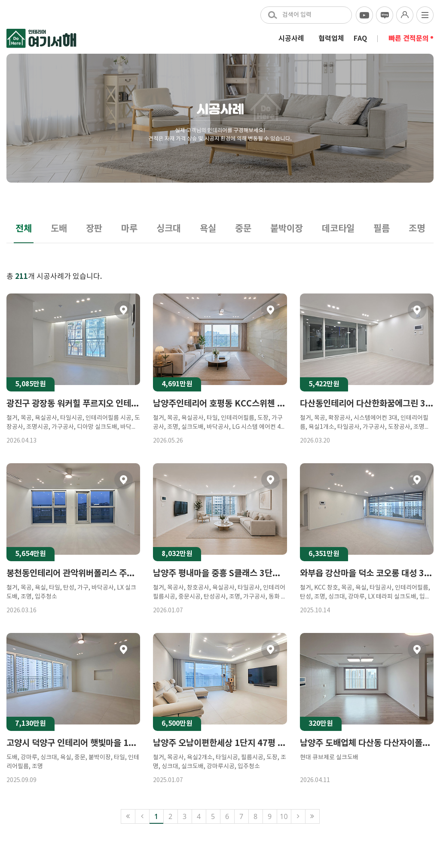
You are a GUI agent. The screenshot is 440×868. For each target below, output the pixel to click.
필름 (382, 229)
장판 (94, 229)
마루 (129, 229)
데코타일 (338, 229)
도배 (59, 229)
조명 (417, 229)
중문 (243, 229)
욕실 (208, 229)
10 (284, 816)
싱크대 (169, 229)
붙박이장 (287, 229)
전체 (24, 229)
